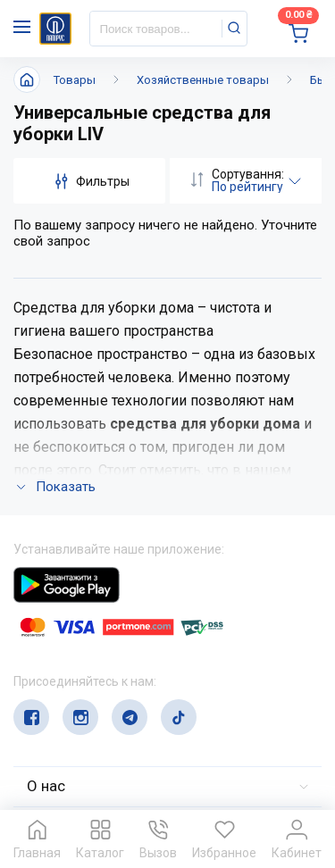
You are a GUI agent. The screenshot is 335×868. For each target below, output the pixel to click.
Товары (75, 80)
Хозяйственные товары (203, 80)
